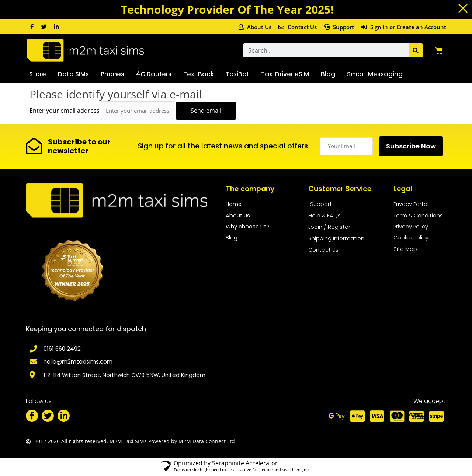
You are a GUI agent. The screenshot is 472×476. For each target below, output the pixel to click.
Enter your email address (65, 111)
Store (38, 74)
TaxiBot (237, 74)
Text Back (199, 74)
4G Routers (154, 74)
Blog (328, 74)
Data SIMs (73, 74)
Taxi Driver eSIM (285, 74)
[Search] (416, 50)
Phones (112, 74)
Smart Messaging (375, 74)
